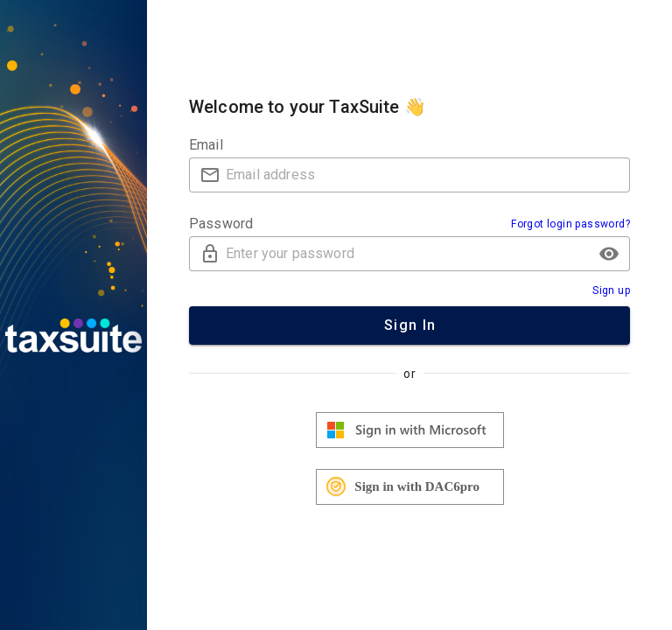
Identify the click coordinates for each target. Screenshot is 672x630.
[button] (609, 254)
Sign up (611, 290)
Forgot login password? (570, 224)
